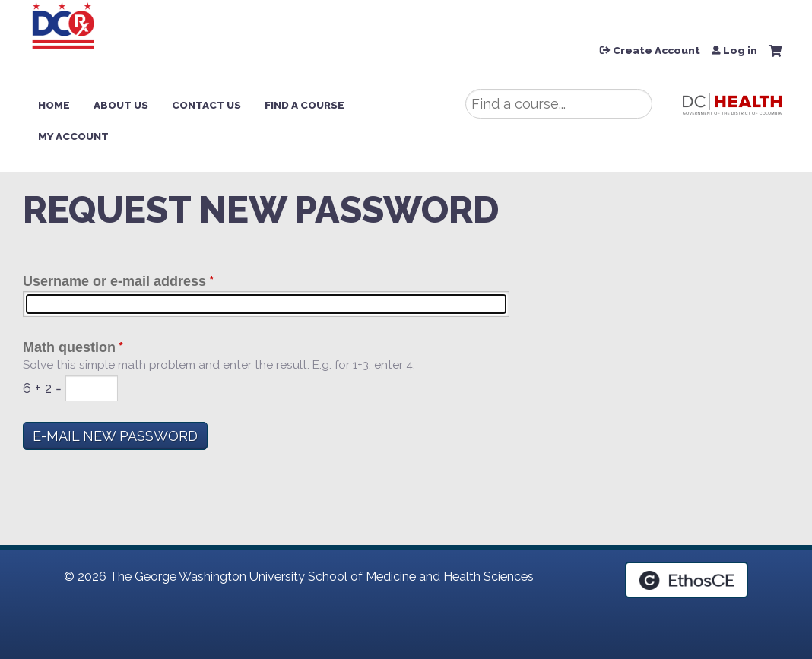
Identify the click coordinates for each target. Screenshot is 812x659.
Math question (69, 347)
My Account (73, 136)
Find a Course (304, 105)
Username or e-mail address (114, 281)
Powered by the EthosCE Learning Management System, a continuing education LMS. (687, 580)
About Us (121, 105)
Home (54, 105)
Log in (740, 51)
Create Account (657, 51)
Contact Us (206, 105)
